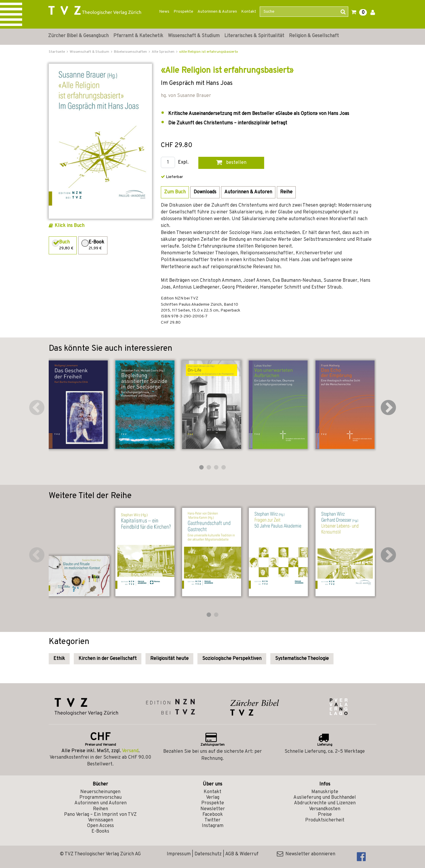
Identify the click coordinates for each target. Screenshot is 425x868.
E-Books (100, 831)
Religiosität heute (169, 659)
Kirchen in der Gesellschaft (108, 659)
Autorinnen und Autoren (100, 803)
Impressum (179, 854)
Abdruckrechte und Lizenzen (325, 803)
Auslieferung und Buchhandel (325, 798)
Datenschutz (208, 854)
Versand (130, 751)
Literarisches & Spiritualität (254, 36)
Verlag (213, 798)
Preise (325, 815)
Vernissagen (100, 820)
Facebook (213, 815)
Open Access (100, 826)
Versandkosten (325, 809)
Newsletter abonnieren (306, 854)
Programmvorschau (100, 798)
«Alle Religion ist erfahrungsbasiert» (209, 52)
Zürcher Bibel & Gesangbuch (78, 36)
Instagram (213, 826)
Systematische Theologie (302, 659)
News (164, 12)
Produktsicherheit (325, 820)
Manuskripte (325, 792)
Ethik (59, 659)
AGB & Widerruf (242, 854)
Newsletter (213, 809)
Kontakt (249, 12)
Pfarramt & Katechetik (138, 36)
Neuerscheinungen (100, 792)
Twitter (212, 820)
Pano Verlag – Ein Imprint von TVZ (100, 815)
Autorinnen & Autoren (217, 12)
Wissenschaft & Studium (194, 36)
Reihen (100, 809)
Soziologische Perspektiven (232, 659)
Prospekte (183, 12)
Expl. (183, 163)
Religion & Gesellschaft (314, 36)
